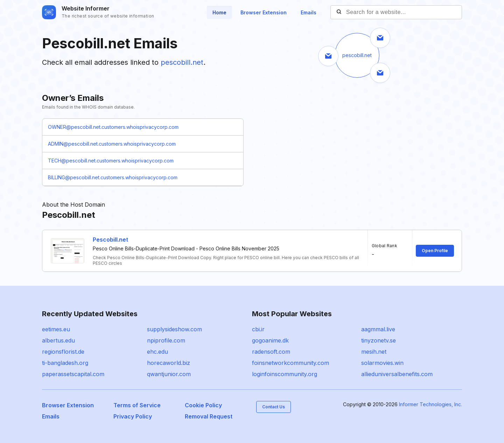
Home (219, 12)
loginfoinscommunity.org (285, 374)
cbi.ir (258, 329)
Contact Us (274, 407)
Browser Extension (264, 12)
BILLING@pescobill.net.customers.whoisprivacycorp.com (113, 177)
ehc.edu (157, 352)
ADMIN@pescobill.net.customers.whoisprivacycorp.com (112, 144)
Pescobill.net (110, 240)
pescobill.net (182, 62)
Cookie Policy (203, 405)
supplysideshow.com (174, 329)
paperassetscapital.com (73, 374)
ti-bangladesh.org (65, 363)
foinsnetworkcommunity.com (290, 363)
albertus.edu (58, 340)
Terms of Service (137, 405)
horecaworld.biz (169, 363)
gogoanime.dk (270, 340)
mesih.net (374, 352)
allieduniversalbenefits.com (397, 374)
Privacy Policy (133, 416)
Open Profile (435, 251)
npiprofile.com (166, 340)
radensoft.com (271, 352)
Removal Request (209, 416)
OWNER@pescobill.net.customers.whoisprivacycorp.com (113, 127)
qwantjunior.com (169, 374)
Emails (309, 12)
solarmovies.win (382, 363)
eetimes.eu (56, 329)
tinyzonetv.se (379, 340)
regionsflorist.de (63, 352)
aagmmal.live (378, 329)
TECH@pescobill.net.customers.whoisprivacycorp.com (111, 161)
